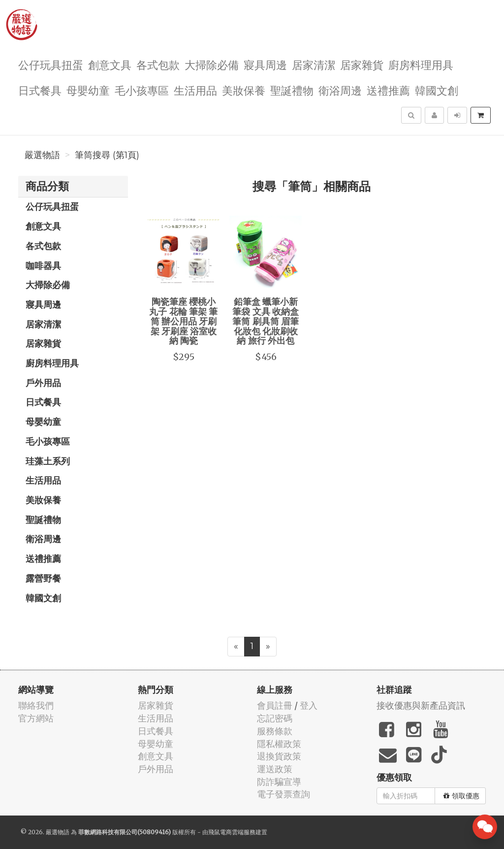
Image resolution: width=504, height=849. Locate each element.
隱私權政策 (279, 744)
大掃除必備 (212, 64)
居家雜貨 (362, 64)
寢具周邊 (265, 64)
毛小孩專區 (142, 90)
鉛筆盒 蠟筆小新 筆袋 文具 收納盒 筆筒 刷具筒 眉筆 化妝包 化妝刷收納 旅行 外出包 (266, 321)
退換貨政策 (279, 756)
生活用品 (195, 90)
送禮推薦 (388, 90)
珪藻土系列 (48, 461)
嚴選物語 (42, 155)
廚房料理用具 (421, 64)
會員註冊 (275, 705)
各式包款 (158, 64)
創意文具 (110, 64)
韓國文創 (437, 90)
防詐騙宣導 (279, 782)
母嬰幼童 (88, 90)
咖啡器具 (43, 265)
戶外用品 (43, 383)
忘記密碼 (275, 718)
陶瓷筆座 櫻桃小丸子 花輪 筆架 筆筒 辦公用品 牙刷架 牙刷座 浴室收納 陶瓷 (183, 321)
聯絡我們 (36, 705)
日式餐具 (40, 90)
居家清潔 (314, 64)
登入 (309, 705)
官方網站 (36, 718)
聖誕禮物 (292, 90)
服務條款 (275, 731)
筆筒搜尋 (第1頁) (107, 155)
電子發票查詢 (283, 794)
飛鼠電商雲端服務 (232, 832)
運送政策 (275, 769)
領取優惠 (461, 796)
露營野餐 (43, 578)
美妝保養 (244, 90)
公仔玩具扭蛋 (51, 64)
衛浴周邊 (340, 90)
